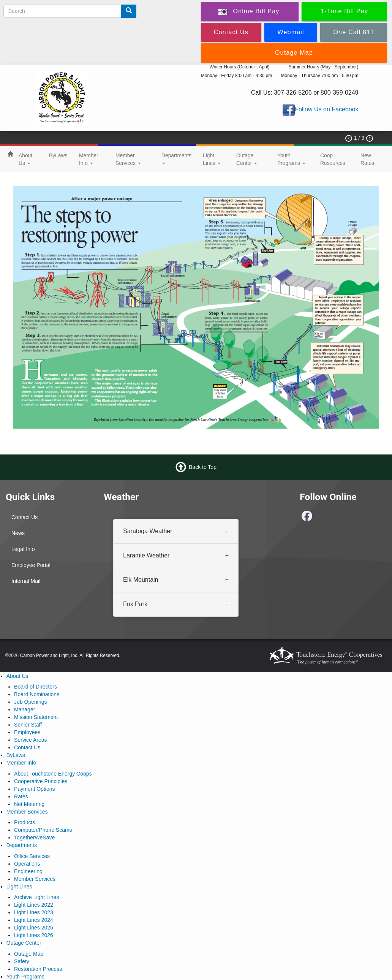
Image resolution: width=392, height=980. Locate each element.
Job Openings (30, 702)
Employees (27, 732)
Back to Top (203, 467)
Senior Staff (28, 725)
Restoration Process (38, 969)
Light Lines (212, 159)
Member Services (128, 159)
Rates (21, 796)
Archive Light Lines (36, 897)
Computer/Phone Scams (43, 830)
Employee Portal (31, 565)
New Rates (367, 159)
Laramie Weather (146, 555)
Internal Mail (26, 581)
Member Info (89, 159)
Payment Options (34, 789)
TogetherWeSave (34, 838)
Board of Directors (36, 687)
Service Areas (30, 740)
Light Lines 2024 (34, 920)
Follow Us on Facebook (326, 109)
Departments (176, 158)
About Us (25, 159)
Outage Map (29, 954)
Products (24, 822)
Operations (27, 864)
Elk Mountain (141, 580)
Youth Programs (291, 159)
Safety (22, 961)
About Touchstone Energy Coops (53, 774)
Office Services (32, 856)
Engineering (28, 871)
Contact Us (24, 517)
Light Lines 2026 (34, 935)
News (18, 533)
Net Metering (29, 804)
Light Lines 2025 (34, 928)
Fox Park (135, 604)
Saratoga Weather (148, 531)
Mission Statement (36, 717)
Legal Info (23, 549)
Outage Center (247, 159)
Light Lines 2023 (34, 912)
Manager (24, 709)
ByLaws (58, 155)
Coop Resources (333, 159)
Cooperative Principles (41, 781)
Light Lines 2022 (34, 905)
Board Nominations (37, 694)
